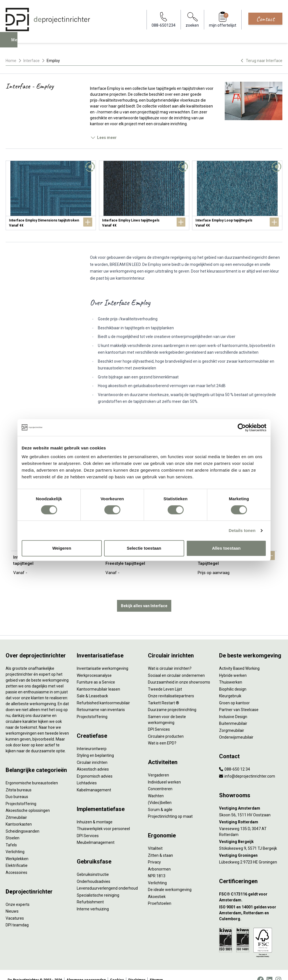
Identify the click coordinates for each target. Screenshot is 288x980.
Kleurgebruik (230, 686)
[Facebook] (260, 970)
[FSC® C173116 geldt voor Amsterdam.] (251, 887)
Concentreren (160, 779)
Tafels (11, 835)
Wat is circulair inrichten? (170, 658)
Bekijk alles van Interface (144, 596)
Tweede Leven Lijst (165, 679)
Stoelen (13, 828)
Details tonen (242, 530)
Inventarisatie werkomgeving (103, 658)
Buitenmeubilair (233, 713)
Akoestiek (157, 887)
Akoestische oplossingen (28, 800)
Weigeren (62, 548)
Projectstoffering (21, 794)
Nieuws (12, 901)
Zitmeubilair (16, 807)
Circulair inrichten (92, 752)
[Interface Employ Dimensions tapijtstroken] (51, 195)
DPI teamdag (17, 915)
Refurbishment (90, 892)
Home (11, 61)
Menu (18, 44)
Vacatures (15, 908)
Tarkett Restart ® (164, 693)
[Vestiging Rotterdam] (251, 812)
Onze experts (18, 894)
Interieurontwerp (92, 739)
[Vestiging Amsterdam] (251, 798)
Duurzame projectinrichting (172, 700)
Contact (265, 19)
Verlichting (15, 842)
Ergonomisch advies (95, 766)
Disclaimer (137, 970)
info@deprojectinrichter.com (247, 766)
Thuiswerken (231, 672)
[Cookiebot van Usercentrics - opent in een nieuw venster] (242, 428)
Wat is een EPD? (162, 733)
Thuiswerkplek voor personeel (103, 819)
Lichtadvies (87, 773)
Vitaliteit (155, 838)
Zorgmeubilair (232, 720)
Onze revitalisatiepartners (171, 686)
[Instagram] (278, 970)
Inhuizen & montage (95, 812)
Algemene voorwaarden (86, 970)
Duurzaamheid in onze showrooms (179, 672)
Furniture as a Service (96, 672)
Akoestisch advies (93, 759)
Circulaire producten (166, 726)
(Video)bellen (160, 792)
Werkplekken (17, 849)
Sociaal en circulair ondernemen (176, 665)
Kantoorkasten (19, 814)
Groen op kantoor (234, 693)
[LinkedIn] (269, 970)
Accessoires (16, 862)
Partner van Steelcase (239, 700)
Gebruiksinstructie (93, 864)
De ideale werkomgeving (170, 880)
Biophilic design (233, 679)
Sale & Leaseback (92, 686)
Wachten (156, 786)
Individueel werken (164, 772)
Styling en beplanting (95, 745)
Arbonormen (159, 859)
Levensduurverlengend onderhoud (107, 878)
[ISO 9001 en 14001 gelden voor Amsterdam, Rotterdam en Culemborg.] (251, 903)
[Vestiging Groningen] (251, 845)
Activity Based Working (239, 658)
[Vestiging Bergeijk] (251, 832)
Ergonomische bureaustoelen (32, 773)
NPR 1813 (157, 866)
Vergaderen (158, 765)
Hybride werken (233, 665)
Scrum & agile (160, 799)
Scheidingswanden (22, 821)
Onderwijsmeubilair (236, 727)
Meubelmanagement (96, 832)
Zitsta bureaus (19, 780)
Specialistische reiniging (98, 885)
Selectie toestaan (144, 548)
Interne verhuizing (93, 899)
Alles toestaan (226, 548)
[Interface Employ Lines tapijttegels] (144, 195)
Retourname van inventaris (101, 700)
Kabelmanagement (94, 780)
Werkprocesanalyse (94, 665)
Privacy (154, 852)
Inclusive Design (233, 707)
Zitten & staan (160, 845)
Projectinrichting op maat (170, 806)
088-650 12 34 (235, 759)
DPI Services (88, 826)
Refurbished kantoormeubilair (103, 693)
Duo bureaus (17, 787)
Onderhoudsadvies (94, 871)
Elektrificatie (17, 855)
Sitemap (156, 970)
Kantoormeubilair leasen (98, 679)
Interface (31, 61)
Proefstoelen (160, 893)
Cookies (117, 970)
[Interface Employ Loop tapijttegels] (237, 195)
